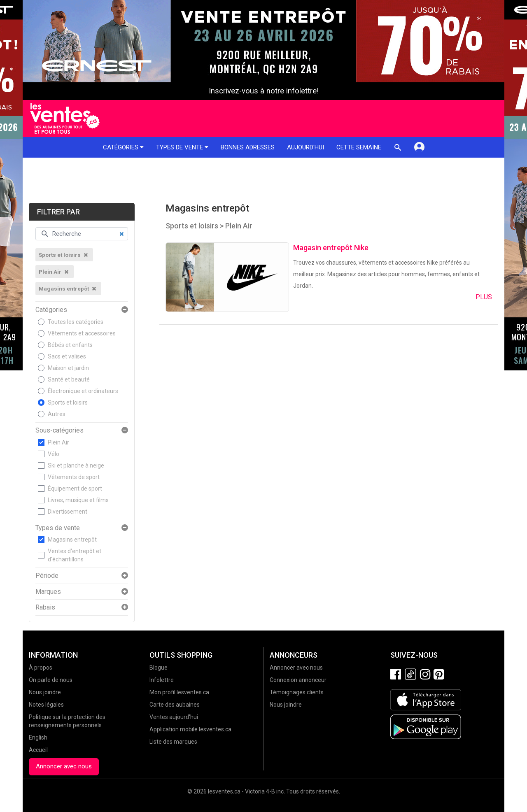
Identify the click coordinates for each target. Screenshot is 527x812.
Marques (48, 592)
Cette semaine (359, 147)
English (38, 738)
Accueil (38, 750)
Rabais (45, 607)
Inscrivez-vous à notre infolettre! (264, 91)
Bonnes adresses (248, 147)
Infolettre (162, 680)
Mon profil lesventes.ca (179, 692)
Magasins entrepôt (72, 540)
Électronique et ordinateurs (83, 391)
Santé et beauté (69, 379)
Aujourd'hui (305, 147)
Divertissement (68, 512)
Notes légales (46, 705)
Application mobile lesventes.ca (190, 729)
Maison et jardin (68, 368)
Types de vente (182, 147)
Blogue (159, 668)
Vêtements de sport (74, 477)
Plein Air (58, 442)
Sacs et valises (67, 356)
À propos (41, 668)
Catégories (123, 147)
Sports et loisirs (68, 403)
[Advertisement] (263, 180)
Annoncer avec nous (64, 766)
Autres (57, 414)
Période (47, 576)
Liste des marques (173, 742)
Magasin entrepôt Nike (331, 248)
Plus (484, 297)
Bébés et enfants (70, 345)
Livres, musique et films (78, 500)
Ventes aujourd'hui (174, 717)
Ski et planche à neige (76, 465)
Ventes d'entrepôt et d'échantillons (75, 555)
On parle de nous (51, 680)
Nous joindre (45, 692)
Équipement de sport (75, 489)
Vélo (54, 454)
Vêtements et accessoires (82, 333)
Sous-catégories (59, 430)
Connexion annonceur (298, 680)
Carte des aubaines (175, 705)
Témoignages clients (297, 692)
